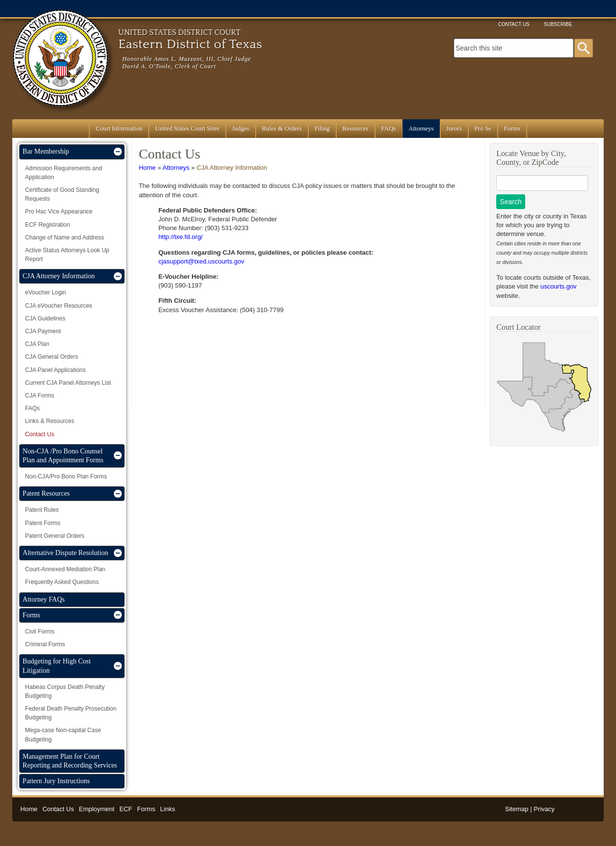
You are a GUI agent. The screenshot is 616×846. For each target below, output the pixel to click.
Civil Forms (40, 632)
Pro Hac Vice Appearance (59, 211)
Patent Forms (43, 523)
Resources (355, 128)
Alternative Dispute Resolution (65, 553)
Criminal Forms (45, 644)
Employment (97, 809)
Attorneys (421, 128)
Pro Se (483, 128)
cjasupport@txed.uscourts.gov (201, 261)
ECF (126, 809)
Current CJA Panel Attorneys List (68, 383)
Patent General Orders (55, 536)
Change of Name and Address (65, 238)
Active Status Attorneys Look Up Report (67, 255)
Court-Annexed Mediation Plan (65, 569)
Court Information (119, 128)
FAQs (389, 128)
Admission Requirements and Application (64, 173)
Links (167, 809)
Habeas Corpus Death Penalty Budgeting (65, 691)
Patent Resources (46, 493)
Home (147, 168)
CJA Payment (43, 331)
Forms (512, 128)
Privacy (544, 809)
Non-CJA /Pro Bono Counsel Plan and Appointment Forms (63, 456)
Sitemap (517, 809)
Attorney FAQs (44, 599)
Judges (241, 128)
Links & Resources (50, 421)
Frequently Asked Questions (62, 582)
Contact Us (514, 24)
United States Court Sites (187, 128)
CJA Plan (37, 344)
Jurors (454, 128)
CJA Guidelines (45, 318)
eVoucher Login (45, 292)
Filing (322, 128)
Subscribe (558, 24)
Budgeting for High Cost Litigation (57, 666)
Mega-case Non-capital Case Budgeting (63, 735)
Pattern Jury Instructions (56, 781)
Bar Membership (46, 151)
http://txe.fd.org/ (181, 237)
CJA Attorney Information (232, 168)
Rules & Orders (282, 128)
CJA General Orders (52, 357)
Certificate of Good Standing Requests (62, 194)
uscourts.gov (559, 286)
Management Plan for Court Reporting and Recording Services (70, 761)
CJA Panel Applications (55, 370)
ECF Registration (47, 225)
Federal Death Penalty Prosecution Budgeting (71, 713)
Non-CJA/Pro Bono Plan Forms (66, 476)
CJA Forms (40, 396)
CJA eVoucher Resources (59, 306)
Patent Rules (42, 510)
